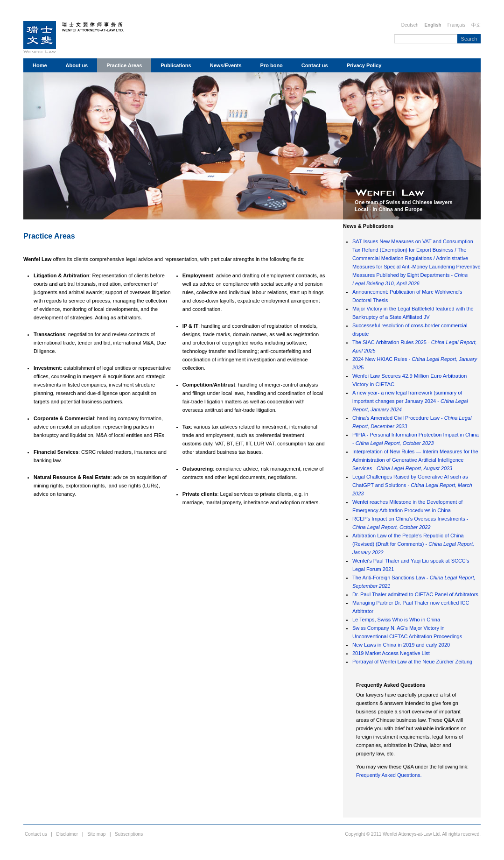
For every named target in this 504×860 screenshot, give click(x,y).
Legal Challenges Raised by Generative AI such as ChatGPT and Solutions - (412, 485)
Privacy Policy (364, 65)
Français (456, 25)
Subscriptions (129, 834)
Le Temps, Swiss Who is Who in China (396, 620)
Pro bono (272, 65)
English (433, 25)
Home (40, 65)
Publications (176, 65)
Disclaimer (67, 834)
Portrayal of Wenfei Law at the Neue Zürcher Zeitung (412, 662)
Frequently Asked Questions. (389, 775)
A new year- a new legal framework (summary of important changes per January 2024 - (410, 401)
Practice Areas (124, 65)
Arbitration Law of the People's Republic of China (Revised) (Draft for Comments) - (413, 544)
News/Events (226, 65)
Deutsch (410, 25)
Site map (96, 834)
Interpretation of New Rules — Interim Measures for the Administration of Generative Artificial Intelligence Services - (415, 460)
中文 (476, 25)
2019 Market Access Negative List (391, 653)
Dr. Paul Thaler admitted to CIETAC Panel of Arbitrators (415, 594)
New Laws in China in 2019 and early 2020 (401, 645)
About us (77, 65)
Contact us (315, 65)
